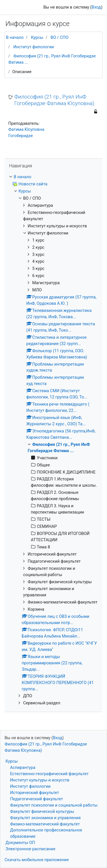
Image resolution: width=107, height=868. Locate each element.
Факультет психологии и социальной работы (54, 805)
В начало (15, 37)
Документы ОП (20, 843)
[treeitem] (53, 177)
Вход (96, 7)
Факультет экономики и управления (45, 818)
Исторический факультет (35, 793)
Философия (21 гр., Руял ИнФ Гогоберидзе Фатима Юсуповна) (54, 100)
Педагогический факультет (37, 799)
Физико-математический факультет (45, 824)
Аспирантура (23, 767)
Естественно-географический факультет (49, 774)
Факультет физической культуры (42, 811)
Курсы (37, 37)
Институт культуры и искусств (40, 780)
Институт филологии (34, 47)
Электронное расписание (30, 849)
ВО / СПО (59, 37)
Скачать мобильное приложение (37, 860)
